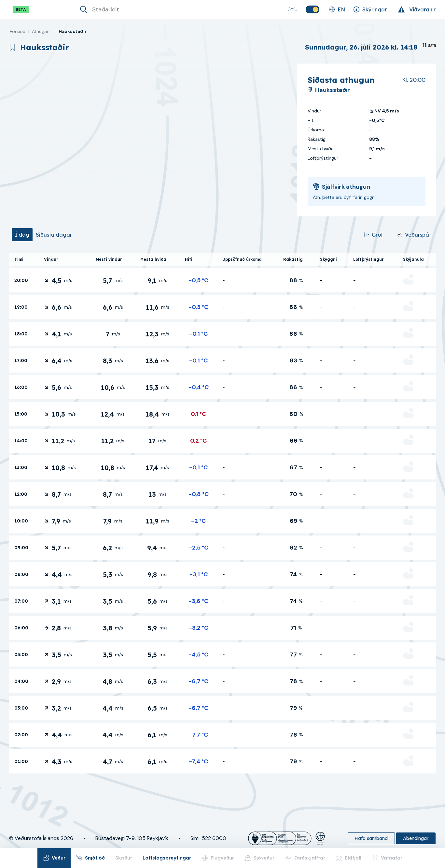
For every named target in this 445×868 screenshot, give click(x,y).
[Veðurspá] (413, 235)
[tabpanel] (223, 513)
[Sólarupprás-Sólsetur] (292, 9)
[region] (151, 140)
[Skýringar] (370, 9)
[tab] (22, 235)
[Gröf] (374, 235)
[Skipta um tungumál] (337, 9)
